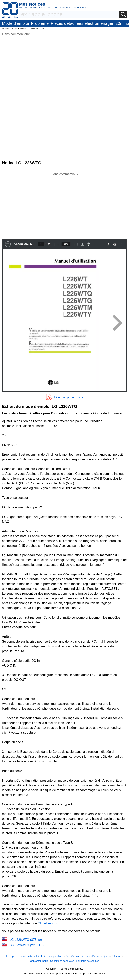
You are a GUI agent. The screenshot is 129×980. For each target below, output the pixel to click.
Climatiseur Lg (48, 923)
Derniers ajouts (101, 956)
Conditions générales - (63, 961)
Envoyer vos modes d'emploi (22, 956)
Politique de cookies (88, 961)
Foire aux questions (52, 956)
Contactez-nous (39, 961)
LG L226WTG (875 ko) (26, 940)
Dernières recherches (78, 956)
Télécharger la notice (68, 397)
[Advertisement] (64, 204)
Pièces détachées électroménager (82, 23)
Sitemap (117, 956)
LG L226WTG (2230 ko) (26, 945)
